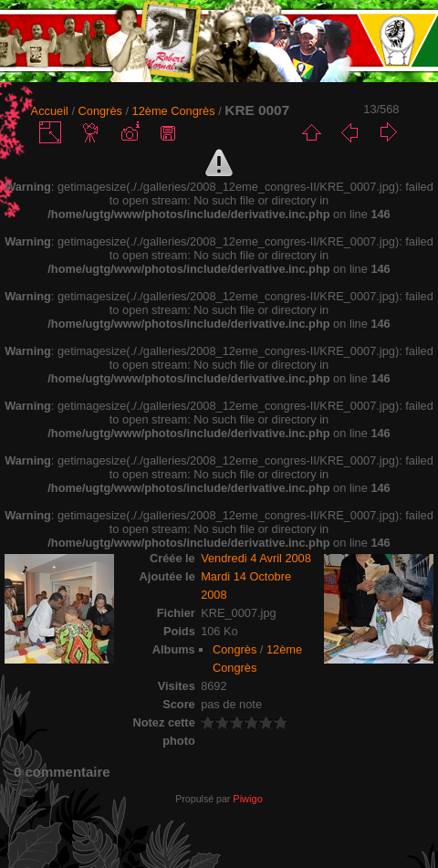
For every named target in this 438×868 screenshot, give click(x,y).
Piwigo (247, 799)
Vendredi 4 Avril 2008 (256, 558)
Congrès (100, 111)
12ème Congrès (174, 111)
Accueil (50, 111)
